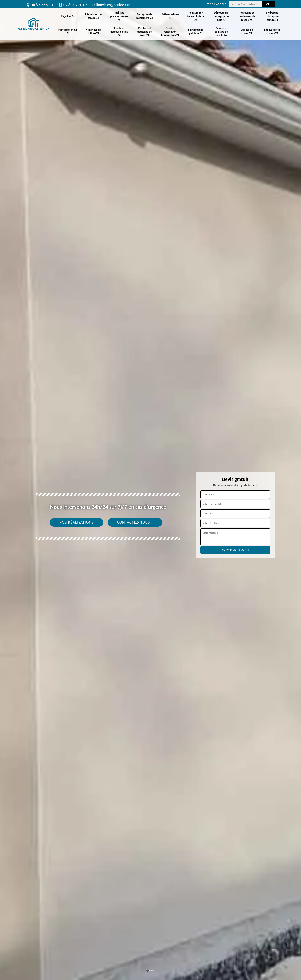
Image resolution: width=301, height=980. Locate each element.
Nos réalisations (77, 522)
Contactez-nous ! (135, 522)
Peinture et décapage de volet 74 (144, 32)
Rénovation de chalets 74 (272, 32)
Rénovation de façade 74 (93, 16)
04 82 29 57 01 (41, 5)
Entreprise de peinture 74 (196, 32)
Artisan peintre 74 (170, 16)
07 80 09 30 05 (73, 5)
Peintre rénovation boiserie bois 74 (170, 32)
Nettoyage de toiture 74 (93, 32)
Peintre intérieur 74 (68, 32)
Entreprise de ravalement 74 (145, 16)
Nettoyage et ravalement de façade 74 (247, 16)
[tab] (150, 490)
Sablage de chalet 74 (247, 32)
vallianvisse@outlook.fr (111, 5)
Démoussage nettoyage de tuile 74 (221, 16)
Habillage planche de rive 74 (119, 16)
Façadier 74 (68, 16)
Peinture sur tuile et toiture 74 (196, 16)
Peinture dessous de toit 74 (119, 32)
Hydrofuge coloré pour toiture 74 (272, 16)
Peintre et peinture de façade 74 (221, 32)
